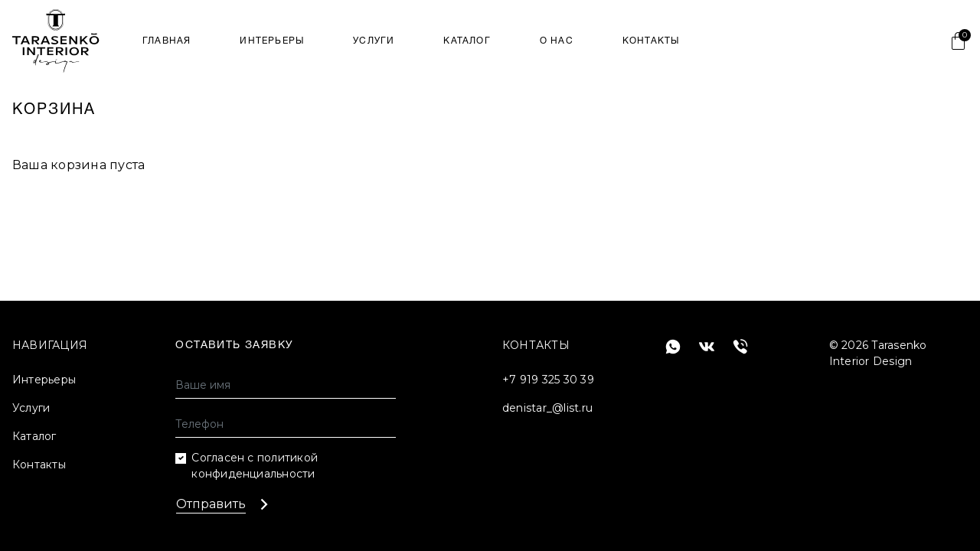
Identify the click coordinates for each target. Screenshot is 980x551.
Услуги (374, 41)
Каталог (467, 41)
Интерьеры (272, 41)
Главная (167, 41)
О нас (557, 41)
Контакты (651, 41)
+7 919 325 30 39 (548, 380)
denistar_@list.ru (547, 408)
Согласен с (255, 466)
